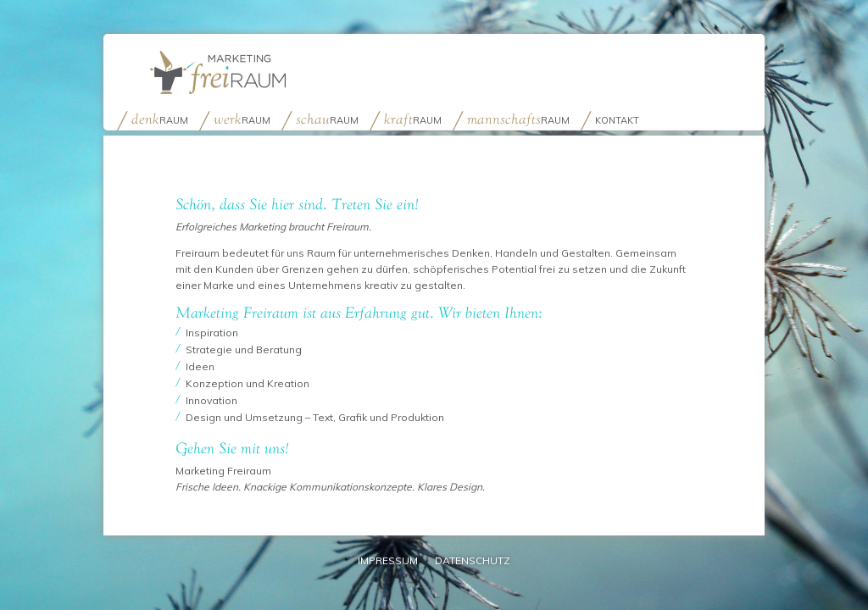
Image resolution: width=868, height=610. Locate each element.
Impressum (388, 560)
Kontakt (617, 120)
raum (160, 119)
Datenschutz (473, 560)
